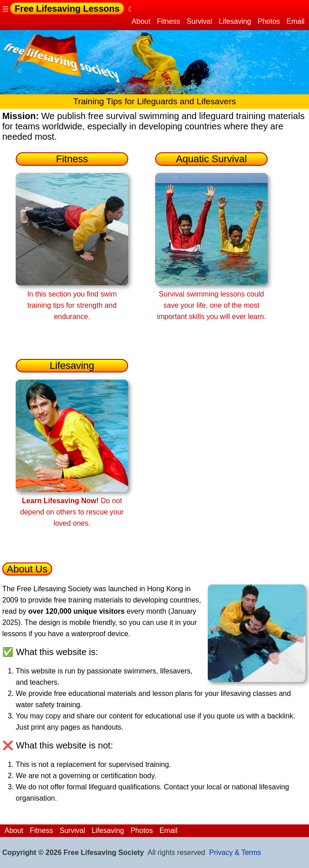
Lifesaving (235, 21)
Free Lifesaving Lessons (67, 9)
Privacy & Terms (235, 852)
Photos (269, 21)
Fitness (169, 21)
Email (296, 21)
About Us (27, 569)
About (141, 21)
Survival (199, 21)
